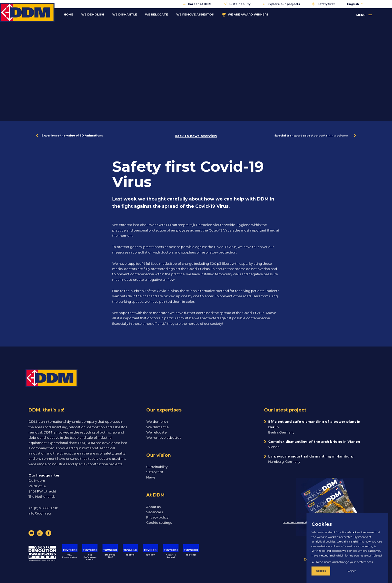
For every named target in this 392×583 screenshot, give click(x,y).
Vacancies (154, 512)
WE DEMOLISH (98, 14)
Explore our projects (281, 4)
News (151, 477)
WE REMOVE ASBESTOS (200, 14)
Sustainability (237, 4)
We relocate (156, 432)
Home (74, 14)
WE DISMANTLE (130, 14)
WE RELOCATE (162, 14)
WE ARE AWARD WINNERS (251, 14)
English (355, 4)
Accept (321, 571)
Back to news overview (196, 136)
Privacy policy (157, 517)
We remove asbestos (164, 437)
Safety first (323, 4)
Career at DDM (197, 4)
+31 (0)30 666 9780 (43, 508)
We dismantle (157, 427)
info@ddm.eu (40, 513)
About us (153, 507)
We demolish (157, 421)
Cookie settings (159, 522)
